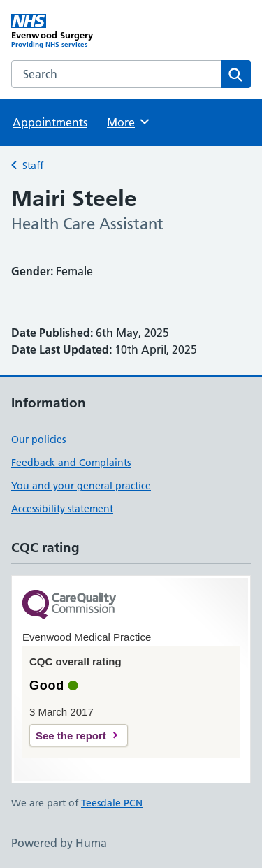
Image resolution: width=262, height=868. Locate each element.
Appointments (50, 122)
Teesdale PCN (112, 803)
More (129, 122)
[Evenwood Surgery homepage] (71, 31)
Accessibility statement (62, 509)
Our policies (38, 440)
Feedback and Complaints (71, 463)
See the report (71, 736)
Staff (33, 166)
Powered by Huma (59, 843)
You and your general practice (81, 486)
